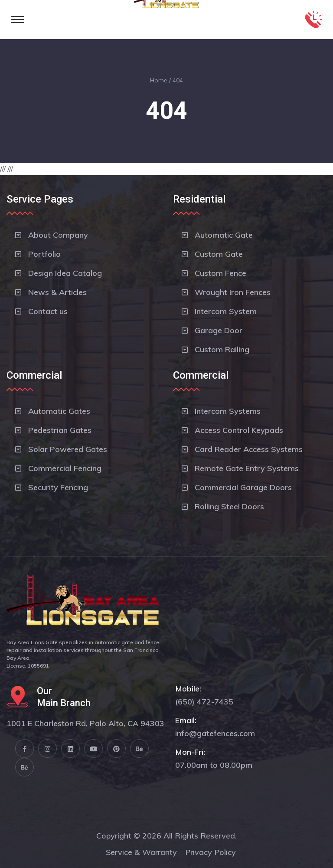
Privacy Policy (211, 852)
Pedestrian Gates (60, 430)
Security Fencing (58, 487)
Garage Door (219, 330)
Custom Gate (219, 254)
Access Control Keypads (239, 430)
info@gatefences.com (215, 733)
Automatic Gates (59, 411)
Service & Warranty (141, 852)
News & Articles (57, 292)
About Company (58, 235)
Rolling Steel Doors (229, 506)
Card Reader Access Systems (249, 449)
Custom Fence (220, 273)
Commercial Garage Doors (243, 487)
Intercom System (226, 311)
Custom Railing (222, 349)
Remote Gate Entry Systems (247, 468)
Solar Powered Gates (68, 449)
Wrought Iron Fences (233, 292)
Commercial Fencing (65, 468)
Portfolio (44, 254)
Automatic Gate (224, 235)
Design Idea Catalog (65, 273)
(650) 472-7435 (204, 702)
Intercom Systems (228, 411)
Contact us (48, 311)
